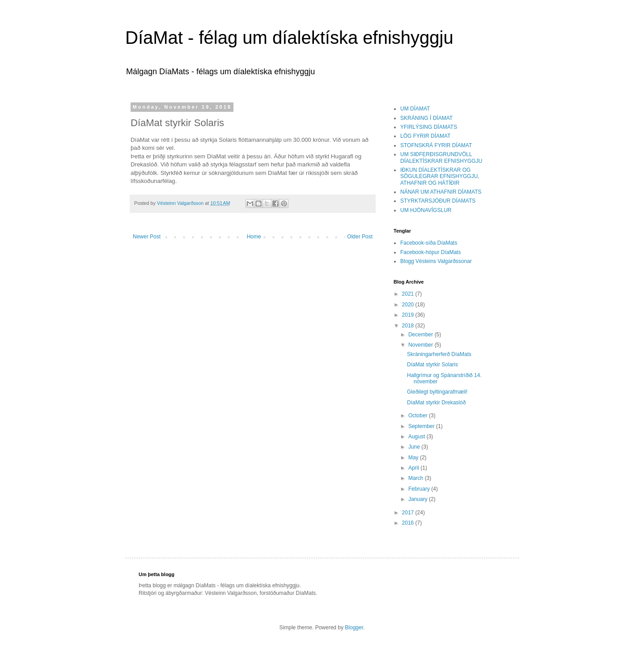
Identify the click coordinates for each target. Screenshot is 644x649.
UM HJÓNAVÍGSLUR (426, 210)
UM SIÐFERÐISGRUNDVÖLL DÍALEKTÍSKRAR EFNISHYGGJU (441, 157)
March (417, 478)
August (417, 437)
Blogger (354, 628)
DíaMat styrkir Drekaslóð (436, 403)
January (419, 499)
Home (254, 237)
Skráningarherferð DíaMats (439, 354)
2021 (409, 294)
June (415, 447)
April (414, 468)
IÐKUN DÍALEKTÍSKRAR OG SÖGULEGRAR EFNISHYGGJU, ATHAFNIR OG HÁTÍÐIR (440, 176)
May (414, 458)
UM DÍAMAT (415, 109)
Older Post (360, 237)
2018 (409, 326)
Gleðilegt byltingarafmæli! (437, 392)
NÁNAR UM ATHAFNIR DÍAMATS (441, 192)
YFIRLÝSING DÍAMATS (429, 127)
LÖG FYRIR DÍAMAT (425, 136)
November (422, 345)
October (419, 416)
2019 (409, 315)
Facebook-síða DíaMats (429, 243)
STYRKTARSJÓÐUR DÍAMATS (438, 201)
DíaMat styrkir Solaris (432, 365)
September (422, 426)
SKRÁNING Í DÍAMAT (426, 118)
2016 (409, 523)
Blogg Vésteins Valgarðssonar (436, 261)
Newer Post (147, 237)
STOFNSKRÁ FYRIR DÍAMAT (436, 145)
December (422, 335)
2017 (409, 513)
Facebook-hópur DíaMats (430, 252)
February (420, 489)
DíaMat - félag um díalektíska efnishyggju (289, 38)
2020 (409, 305)
